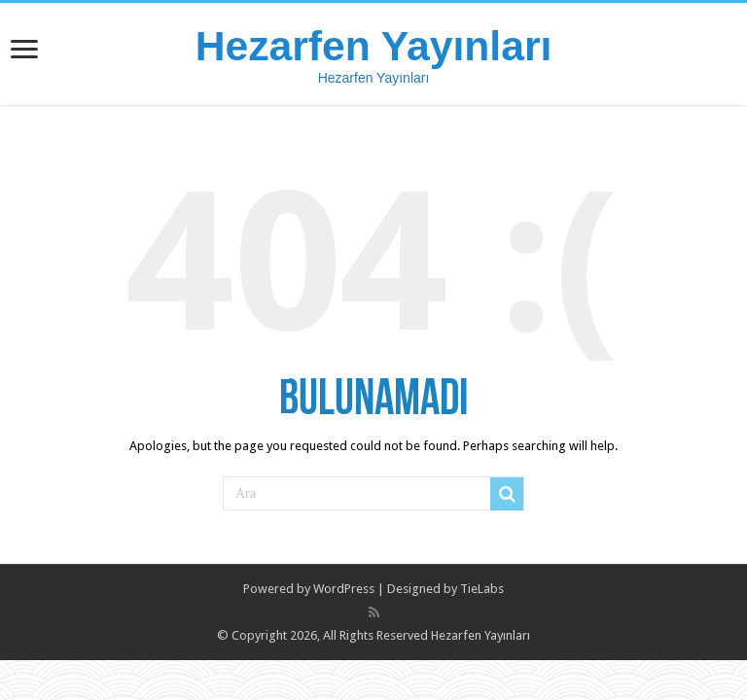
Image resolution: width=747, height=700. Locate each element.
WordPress (344, 589)
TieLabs (482, 589)
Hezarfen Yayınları (374, 46)
